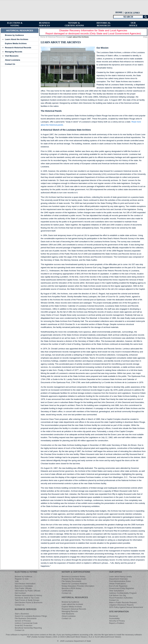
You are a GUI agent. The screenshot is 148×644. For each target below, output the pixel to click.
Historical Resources (56, 37)
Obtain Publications (117, 584)
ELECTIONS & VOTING (26, 572)
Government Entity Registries (122, 588)
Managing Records (14, 52)
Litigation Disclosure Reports (121, 605)
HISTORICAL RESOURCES (75, 597)
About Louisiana (13, 60)
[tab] (20, 35)
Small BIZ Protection (24, 625)
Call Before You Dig (117, 595)
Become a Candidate (24, 586)
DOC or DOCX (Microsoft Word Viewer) (70, 637)
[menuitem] (132, 13)
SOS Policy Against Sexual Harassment (126, 607)
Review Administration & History (28, 595)
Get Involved (20, 593)
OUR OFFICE (115, 572)
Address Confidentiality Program (123, 593)
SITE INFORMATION (119, 612)
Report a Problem (117, 623)
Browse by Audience (14, 35)
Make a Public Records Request (123, 602)
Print (145, 37)
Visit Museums (12, 56)
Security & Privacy (117, 621)
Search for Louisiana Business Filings (31, 616)
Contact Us (10, 64)
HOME (119, 12)
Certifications (67, 591)
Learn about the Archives (72, 604)
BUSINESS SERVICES (26, 609)
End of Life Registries (118, 586)
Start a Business (22, 614)
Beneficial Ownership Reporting (28, 628)
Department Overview (118, 579)
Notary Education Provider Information (78, 586)
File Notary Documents (71, 581)
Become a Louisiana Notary (74, 577)
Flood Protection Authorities (121, 598)
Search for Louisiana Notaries (74, 584)
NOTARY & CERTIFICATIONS (76, 572)
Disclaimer (114, 616)
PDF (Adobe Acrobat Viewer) (39, 637)
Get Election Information (25, 584)
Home (43, 37)
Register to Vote (22, 579)
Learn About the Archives (17, 39)
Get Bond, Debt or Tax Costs (27, 598)
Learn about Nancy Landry (120, 577)
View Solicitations (117, 591)
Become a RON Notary (72, 588)
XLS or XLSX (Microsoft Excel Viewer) (105, 637)
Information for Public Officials (28, 591)
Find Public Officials (23, 588)
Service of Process (23, 621)
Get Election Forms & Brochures (29, 602)
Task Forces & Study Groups (27, 600)
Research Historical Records (18, 48)
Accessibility (114, 618)
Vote (17, 581)
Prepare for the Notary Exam (74, 579)
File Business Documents (26, 618)
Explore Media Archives (16, 43)
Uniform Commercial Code (26, 623)
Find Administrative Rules (120, 581)
